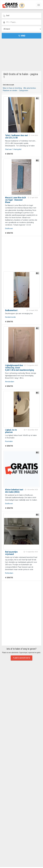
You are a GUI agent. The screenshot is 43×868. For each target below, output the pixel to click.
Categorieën (24, 91)
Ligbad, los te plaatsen (11, 431)
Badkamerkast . (12, 310)
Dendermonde (10, 317)
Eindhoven (9, 228)
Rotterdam (9, 573)
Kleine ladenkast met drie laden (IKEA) (14, 491)
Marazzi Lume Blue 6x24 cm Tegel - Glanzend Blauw (16, 200)
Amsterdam (10, 382)
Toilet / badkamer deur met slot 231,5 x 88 (17, 137)
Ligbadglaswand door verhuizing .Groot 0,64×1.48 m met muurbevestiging (19, 368)
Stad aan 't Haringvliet (13, 149)
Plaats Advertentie (21, 658)
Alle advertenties (30, 88)
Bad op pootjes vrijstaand (11, 553)
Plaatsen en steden (10, 91)
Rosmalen (9, 441)
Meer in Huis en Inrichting (12, 88)
